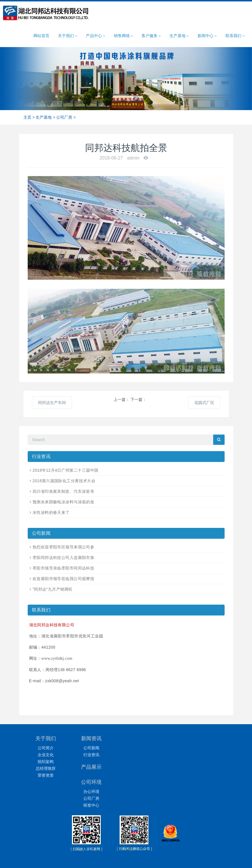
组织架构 (46, 762)
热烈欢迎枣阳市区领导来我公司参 (63, 547)
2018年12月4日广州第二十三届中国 (65, 470)
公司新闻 (99, 748)
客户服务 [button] (151, 36)
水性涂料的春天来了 (51, 512)
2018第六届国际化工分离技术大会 (64, 481)
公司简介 (46, 748)
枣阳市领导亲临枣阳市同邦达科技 (63, 568)
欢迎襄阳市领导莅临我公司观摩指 (63, 579)
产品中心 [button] (96, 36)
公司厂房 (64, 117)
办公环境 (206, 748)
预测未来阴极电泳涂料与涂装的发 (63, 502)
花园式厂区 (204, 403)
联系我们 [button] (235, 36)
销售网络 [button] (124, 36)
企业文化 (46, 755)
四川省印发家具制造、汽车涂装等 (63, 491)
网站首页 (41, 36)
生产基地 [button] (179, 36)
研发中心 (206, 762)
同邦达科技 (137, 859)
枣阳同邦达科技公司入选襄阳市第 (63, 558)
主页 (27, 117)
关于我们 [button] (68, 36)
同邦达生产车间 (52, 403)
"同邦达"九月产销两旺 (53, 589)
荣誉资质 (46, 775)
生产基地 (44, 117)
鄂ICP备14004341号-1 (168, 851)
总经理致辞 (46, 768)
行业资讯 (99, 755)
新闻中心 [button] (207, 36)
